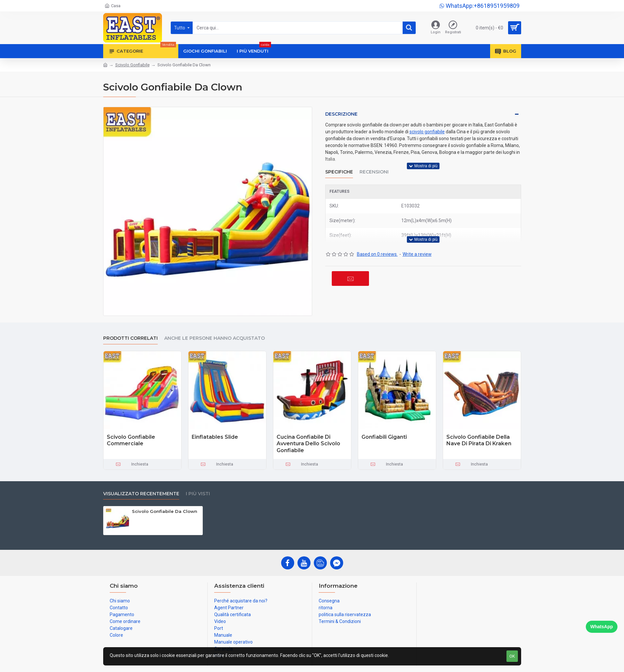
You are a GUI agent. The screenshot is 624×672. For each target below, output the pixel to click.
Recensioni (374, 172)
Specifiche (339, 172)
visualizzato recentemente (141, 494)
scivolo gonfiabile (427, 132)
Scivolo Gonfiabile (132, 65)
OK (512, 656)
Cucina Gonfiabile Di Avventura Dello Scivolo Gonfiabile (308, 444)
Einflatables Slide (215, 437)
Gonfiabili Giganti (384, 437)
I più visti (198, 494)
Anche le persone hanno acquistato (215, 338)
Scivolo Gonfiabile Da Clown (165, 511)
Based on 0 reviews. (377, 254)
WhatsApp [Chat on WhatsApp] (602, 627)
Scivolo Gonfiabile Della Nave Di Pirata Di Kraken (479, 440)
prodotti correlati (130, 338)
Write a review (417, 254)
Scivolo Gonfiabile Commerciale (131, 440)
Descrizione (341, 114)
